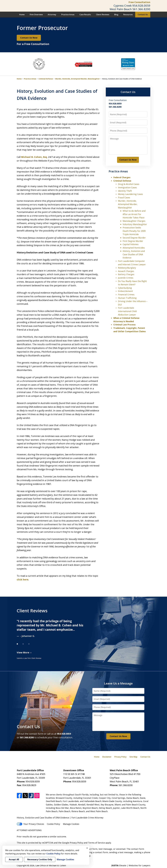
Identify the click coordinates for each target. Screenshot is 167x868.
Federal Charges (122, 177)
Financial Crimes (126, 294)
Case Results (85, 15)
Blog (116, 15)
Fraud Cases (124, 197)
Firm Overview (36, 15)
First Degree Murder (133, 241)
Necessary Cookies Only (40, 859)
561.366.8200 (141, 9)
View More (23, 652)
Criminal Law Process (124, 325)
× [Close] (87, 848)
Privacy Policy (120, 757)
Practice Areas (68, 15)
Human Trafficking (127, 298)
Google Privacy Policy (73, 843)
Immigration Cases (127, 187)
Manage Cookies (71, 824)
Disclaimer (107, 757)
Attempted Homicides (134, 248)
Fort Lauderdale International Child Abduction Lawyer (127, 311)
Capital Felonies (131, 244)
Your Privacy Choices (30, 824)
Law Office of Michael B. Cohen (51, 865)
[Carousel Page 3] (31, 644)
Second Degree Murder (134, 238)
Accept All (14, 859)
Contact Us (143, 15)
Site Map (133, 757)
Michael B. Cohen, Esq (34, 157)
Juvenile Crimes (126, 278)
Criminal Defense (46, 79)
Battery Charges (126, 274)
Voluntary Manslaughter (135, 224)
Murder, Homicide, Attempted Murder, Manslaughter (77, 79)
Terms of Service (96, 843)
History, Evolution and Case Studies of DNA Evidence (134, 254)
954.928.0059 (141, 6)
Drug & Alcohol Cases (129, 184)
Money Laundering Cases (130, 194)
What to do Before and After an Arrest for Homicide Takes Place (134, 214)
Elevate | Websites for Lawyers (131, 865)
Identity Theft (125, 191)
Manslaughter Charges (134, 221)
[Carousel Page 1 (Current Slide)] (20, 644)
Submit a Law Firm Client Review (29, 658)
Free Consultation (139, 2)
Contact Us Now (29, 38)
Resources (128, 15)
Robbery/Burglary (127, 268)
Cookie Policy (53, 824)
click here (23, 579)
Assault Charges (126, 271)
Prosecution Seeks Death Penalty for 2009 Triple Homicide (134, 231)
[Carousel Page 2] (25, 644)
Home (22, 15)
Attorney (52, 15)
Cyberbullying (125, 288)
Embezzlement (125, 291)
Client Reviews (103, 15)
